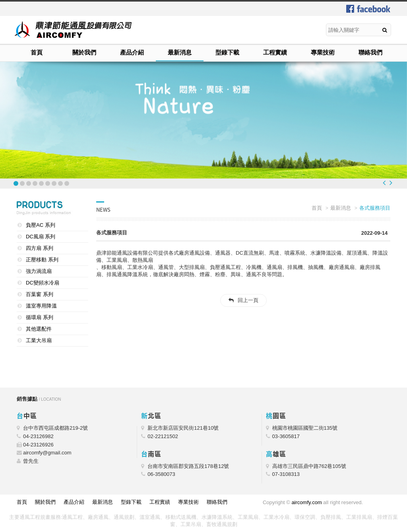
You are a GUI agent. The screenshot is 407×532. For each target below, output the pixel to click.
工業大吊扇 (39, 340)
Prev (384, 183)
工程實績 (275, 52)
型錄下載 (227, 52)
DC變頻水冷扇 (43, 283)
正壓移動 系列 (42, 260)
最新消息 (180, 52)
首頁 (37, 52)
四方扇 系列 (40, 248)
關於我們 (84, 52)
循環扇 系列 (40, 317)
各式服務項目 (375, 208)
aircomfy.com (306, 502)
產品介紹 (132, 52)
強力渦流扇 (39, 271)
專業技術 (323, 52)
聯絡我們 (370, 52)
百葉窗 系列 (40, 294)
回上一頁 (248, 300)
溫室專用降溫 (41, 306)
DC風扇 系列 (41, 237)
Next (391, 183)
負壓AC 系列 (41, 225)
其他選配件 (39, 329)
